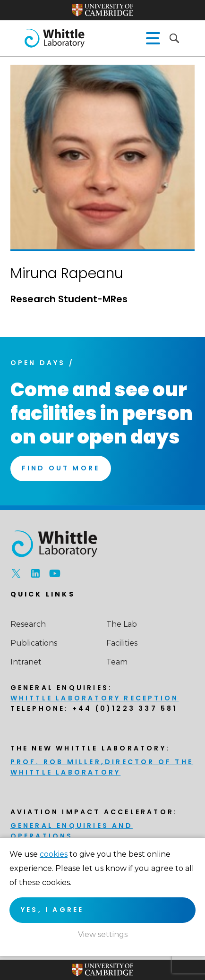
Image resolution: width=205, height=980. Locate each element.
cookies (54, 854)
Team (117, 662)
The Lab (122, 624)
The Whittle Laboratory (54, 38)
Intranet (26, 662)
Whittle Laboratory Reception (95, 698)
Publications (34, 643)
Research (28, 624)
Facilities (122, 643)
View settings (103, 934)
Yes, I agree (52, 910)
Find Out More (61, 468)
